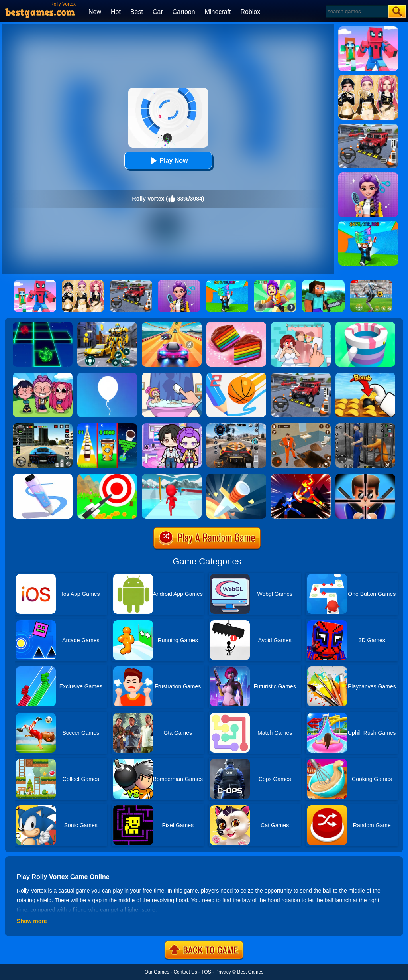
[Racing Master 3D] (172, 325)
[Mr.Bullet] (365, 477)
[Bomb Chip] (365, 375)
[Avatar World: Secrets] (172, 426)
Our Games (157, 972)
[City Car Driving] (236, 426)
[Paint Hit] (365, 325)
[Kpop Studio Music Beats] (43, 375)
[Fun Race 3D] (172, 477)
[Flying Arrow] (107, 477)
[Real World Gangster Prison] (365, 426)
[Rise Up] (107, 375)
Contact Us (185, 972)
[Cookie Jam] (236, 325)
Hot (116, 12)
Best (137, 12)
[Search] (356, 11)
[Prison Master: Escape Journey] (301, 426)
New (95, 12)
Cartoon (184, 12)
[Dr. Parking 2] (301, 375)
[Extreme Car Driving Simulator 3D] (43, 426)
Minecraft (218, 12)
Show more (32, 921)
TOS (206, 972)
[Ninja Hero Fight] (301, 477)
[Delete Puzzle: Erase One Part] (301, 325)
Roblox (250, 12)
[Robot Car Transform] (107, 325)
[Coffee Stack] (107, 426)
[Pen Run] (43, 477)
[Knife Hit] (236, 477)
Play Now (168, 161)
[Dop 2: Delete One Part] (172, 375)
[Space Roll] (43, 325)
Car (158, 12)
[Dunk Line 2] (236, 375)
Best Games (250, 972)
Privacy (223, 972)
